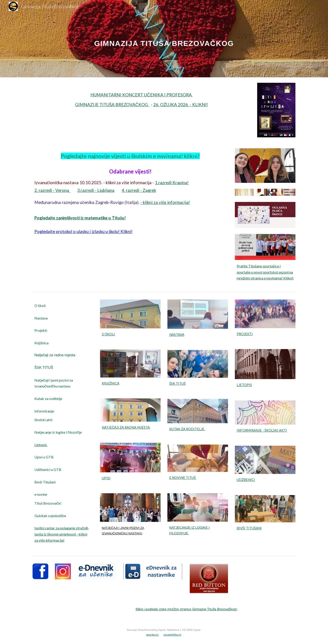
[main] (164, 39)
